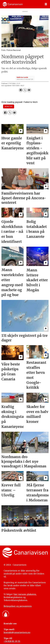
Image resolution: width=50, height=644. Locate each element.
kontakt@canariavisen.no (17, 632)
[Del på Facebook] (21, 90)
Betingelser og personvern (18, 606)
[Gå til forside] (13, 4)
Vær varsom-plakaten (25, 594)
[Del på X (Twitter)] (25, 90)
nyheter (9, 106)
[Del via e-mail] (29, 90)
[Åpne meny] (46, 4)
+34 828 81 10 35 (12, 641)
